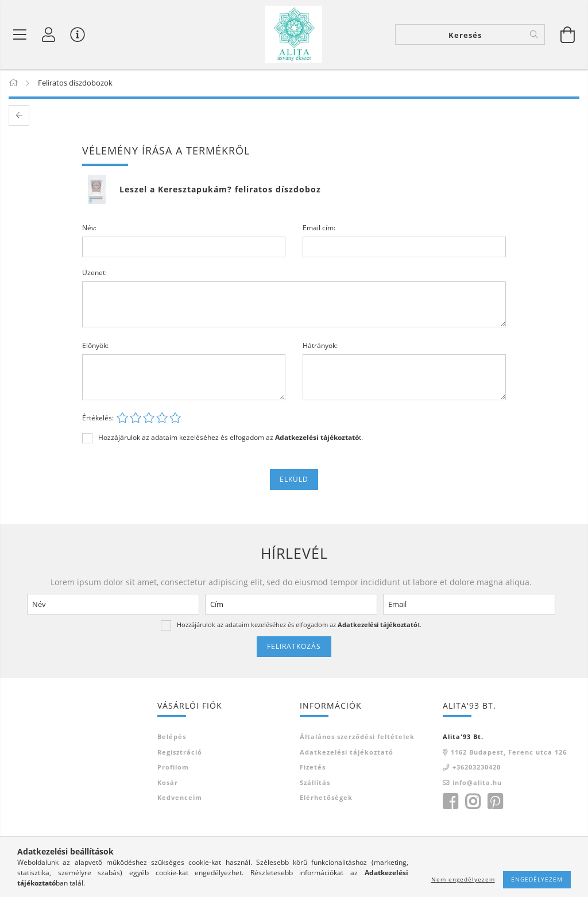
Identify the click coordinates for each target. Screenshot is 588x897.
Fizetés (313, 767)
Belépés (172, 736)
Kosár (168, 782)
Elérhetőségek (326, 797)
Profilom (173, 767)
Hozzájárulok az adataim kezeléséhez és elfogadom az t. (231, 438)
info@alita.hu (477, 782)
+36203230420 (477, 767)
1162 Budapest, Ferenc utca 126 (509, 752)
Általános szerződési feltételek (357, 736)
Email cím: (319, 228)
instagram (473, 802)
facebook (450, 802)
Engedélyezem (537, 879)
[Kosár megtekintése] (568, 34)
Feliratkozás (294, 646)
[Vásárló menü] (78, 34)
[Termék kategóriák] (20, 34)
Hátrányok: (320, 345)
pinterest (495, 802)
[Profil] (49, 34)
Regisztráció (180, 752)
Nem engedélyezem (463, 879)
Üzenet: (94, 272)
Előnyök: (95, 345)
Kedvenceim (180, 797)
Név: (89, 228)
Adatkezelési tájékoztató (347, 752)
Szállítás (315, 782)
